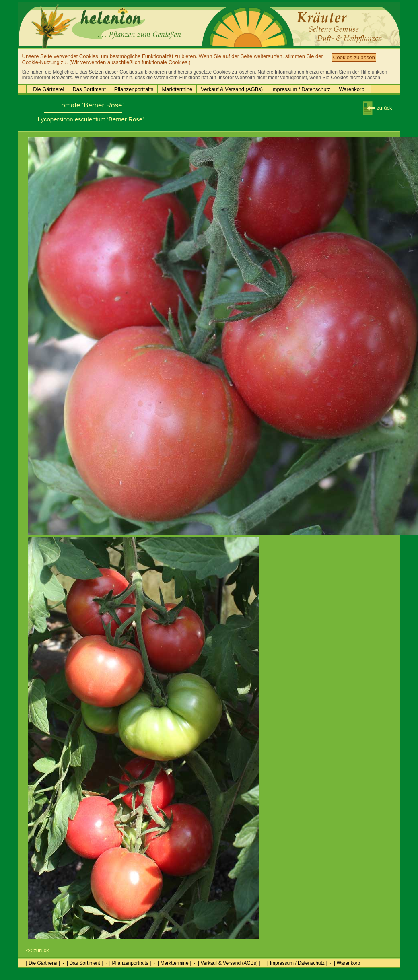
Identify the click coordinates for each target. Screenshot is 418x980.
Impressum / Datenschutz (301, 89)
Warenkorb (352, 89)
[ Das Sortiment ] (85, 963)
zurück (378, 108)
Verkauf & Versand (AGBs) (232, 89)
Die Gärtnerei (48, 89)
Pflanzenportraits (134, 89)
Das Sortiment (89, 89)
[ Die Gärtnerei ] (43, 963)
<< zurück (38, 950)
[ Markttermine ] (174, 963)
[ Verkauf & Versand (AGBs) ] (229, 963)
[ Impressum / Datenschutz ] (297, 963)
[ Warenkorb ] (348, 963)
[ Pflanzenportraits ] (130, 963)
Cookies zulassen (354, 57)
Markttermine (177, 89)
